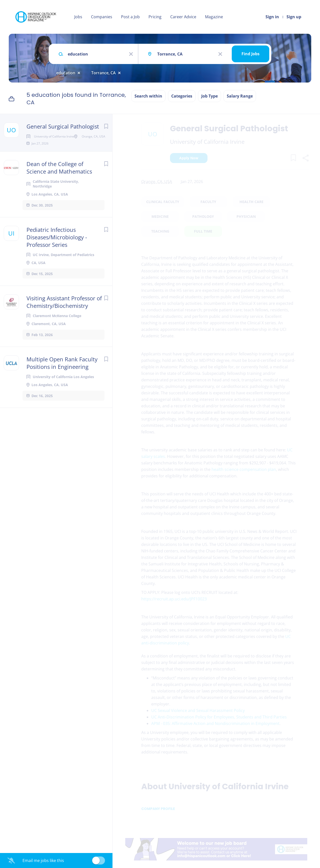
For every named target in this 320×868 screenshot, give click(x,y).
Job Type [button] (209, 96)
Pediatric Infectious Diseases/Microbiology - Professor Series (57, 253)
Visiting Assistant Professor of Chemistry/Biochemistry (64, 318)
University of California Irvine (207, 142)
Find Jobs (250, 54)
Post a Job (130, 17)
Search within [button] (148, 96)
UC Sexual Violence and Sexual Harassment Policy (198, 710)
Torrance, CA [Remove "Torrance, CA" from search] (103, 73)
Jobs (78, 17)
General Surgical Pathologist (63, 126)
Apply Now (189, 158)
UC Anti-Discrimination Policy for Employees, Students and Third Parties (219, 717)
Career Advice (183, 17)
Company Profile (158, 809)
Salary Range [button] (240, 96)
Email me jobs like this (43, 860)
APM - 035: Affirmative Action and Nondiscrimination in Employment (215, 723)
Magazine (214, 17)
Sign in (272, 17)
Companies (102, 17)
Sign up (294, 17)
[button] (305, 159)
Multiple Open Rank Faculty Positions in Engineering (62, 379)
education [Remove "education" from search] (66, 73)
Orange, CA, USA (157, 182)
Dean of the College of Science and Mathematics (59, 184)
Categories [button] (182, 96)
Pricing (155, 17)
